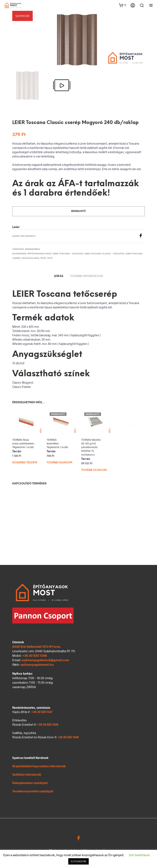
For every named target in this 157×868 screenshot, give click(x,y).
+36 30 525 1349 (68, 737)
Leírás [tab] (59, 276)
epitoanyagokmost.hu (37, 664)
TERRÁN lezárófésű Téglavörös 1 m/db (58, 443)
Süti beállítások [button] (139, 855)
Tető (43, 258)
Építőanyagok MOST (40, 254)
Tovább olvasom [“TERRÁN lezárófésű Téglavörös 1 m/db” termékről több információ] (60, 461)
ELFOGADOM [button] (78, 861)
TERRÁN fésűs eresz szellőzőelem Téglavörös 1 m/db (23, 443)
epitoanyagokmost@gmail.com (45, 660)
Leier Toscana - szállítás (68, 254)
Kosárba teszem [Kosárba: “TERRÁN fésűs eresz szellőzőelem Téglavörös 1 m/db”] (25, 463)
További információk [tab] (87, 276)
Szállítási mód (30, 258)
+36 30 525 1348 (35, 655)
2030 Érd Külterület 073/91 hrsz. (37, 646)
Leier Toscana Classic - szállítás (104, 254)
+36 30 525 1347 (42, 712)
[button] (122, 5)
